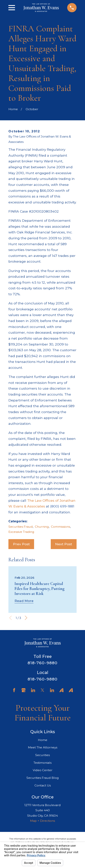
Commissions (60, 527)
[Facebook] (14, 690)
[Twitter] (42, 690)
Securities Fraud (21, 527)
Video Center (43, 770)
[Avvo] (61, 690)
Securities (42, 755)
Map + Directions (42, 821)
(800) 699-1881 (62, 506)
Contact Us (43, 785)
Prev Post (21, 544)
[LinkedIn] (33, 690)
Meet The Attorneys (43, 747)
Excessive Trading (21, 532)
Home (43, 740)
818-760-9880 (42, 663)
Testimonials (42, 763)
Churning (42, 527)
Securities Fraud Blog (43, 778)
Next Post (64, 544)
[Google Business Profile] (24, 690)
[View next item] (26, 618)
